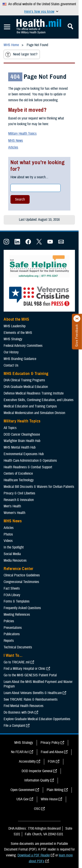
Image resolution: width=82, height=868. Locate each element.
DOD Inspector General (37, 771)
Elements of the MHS (18, 333)
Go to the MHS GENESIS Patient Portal (30, 675)
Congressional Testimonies (21, 582)
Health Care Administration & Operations (30, 461)
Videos (8, 541)
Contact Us (11, 365)
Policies (9, 621)
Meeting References (17, 615)
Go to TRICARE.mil (17, 662)
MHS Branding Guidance (20, 359)
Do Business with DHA (19, 712)
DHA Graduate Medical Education (26, 387)
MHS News (16, 141)
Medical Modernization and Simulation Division (34, 413)
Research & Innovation (19, 500)
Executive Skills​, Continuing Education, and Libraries (39, 400)
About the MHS (17, 319)
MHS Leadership (15, 326)
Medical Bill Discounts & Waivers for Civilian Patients (39, 487)
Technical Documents (18, 647)
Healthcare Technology (19, 480)
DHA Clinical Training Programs (24, 380)
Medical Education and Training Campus (30, 406)
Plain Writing (55, 790)
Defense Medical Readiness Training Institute (34, 393)
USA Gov (23, 799)
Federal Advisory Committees (23, 346)
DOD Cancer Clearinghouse (22, 434)
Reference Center (19, 569)
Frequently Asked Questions (22, 608)
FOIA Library (12, 595)
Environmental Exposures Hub (24, 454)
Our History (11, 352)
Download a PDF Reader (34, 855)
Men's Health (12, 506)
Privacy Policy (50, 743)
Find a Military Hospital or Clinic (25, 669)
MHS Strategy (13, 339)
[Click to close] (77, 319)
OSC (37, 809)
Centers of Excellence (18, 474)
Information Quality (37, 780)
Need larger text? (21, 55)
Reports (9, 641)
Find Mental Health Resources (24, 706)
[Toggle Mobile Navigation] (7, 27)
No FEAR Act (20, 752)
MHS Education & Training (26, 374)
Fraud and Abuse (52, 752)
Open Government (23, 790)
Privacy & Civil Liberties (19, 493)
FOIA (51, 761)
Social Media (12, 554)
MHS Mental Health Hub (20, 447)
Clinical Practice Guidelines (22, 575)
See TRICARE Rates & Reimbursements (31, 699)
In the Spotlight (14, 547)
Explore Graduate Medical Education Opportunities (37, 719)
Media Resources (15, 560)
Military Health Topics (22, 134)
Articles (13, 147)
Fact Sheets (12, 588)
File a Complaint (14, 726)
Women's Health (14, 513)
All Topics (10, 428)
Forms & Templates (17, 601)
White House (49, 799)
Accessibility (27, 761)
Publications (12, 634)
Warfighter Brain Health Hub (22, 441)
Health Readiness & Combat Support (28, 467)
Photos (8, 534)
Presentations (13, 628)
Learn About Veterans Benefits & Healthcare (33, 693)
